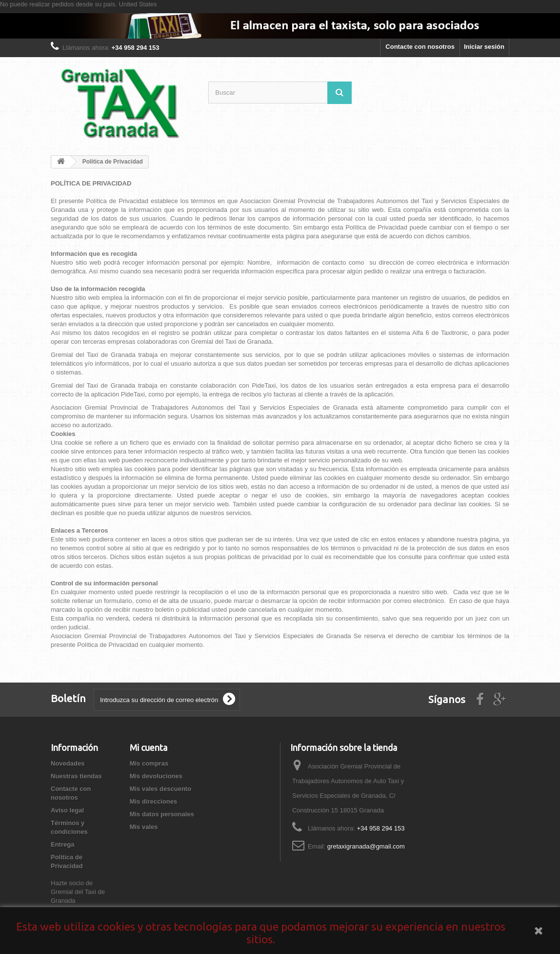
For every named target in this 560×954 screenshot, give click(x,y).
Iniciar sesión (484, 47)
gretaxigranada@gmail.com (366, 846)
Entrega (62, 844)
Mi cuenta (149, 747)
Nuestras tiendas (76, 776)
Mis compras (149, 763)
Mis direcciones (154, 801)
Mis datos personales (162, 814)
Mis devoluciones (156, 776)
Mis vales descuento (160, 789)
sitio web (87, 469)
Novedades (68, 763)
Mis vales (144, 827)
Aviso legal (67, 810)
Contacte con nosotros (420, 47)
